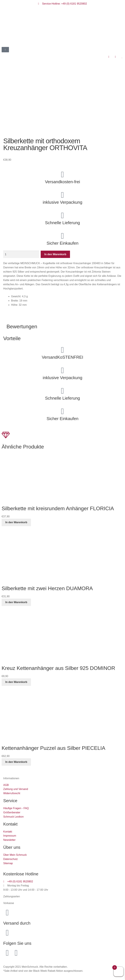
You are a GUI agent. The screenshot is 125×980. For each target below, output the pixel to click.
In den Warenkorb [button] (16, 522)
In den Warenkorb (55, 254)
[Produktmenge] (21, 254)
